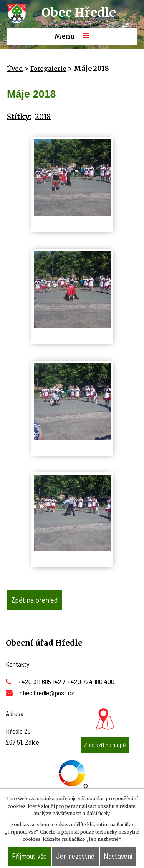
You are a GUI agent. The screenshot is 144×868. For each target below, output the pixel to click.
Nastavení (118, 856)
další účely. (98, 813)
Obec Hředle (79, 13)
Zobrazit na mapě (105, 745)
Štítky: (19, 117)
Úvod (15, 69)
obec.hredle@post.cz (47, 693)
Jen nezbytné (75, 856)
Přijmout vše (29, 856)
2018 (43, 117)
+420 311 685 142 (40, 682)
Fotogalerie (48, 69)
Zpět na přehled (35, 600)
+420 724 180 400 (91, 682)
